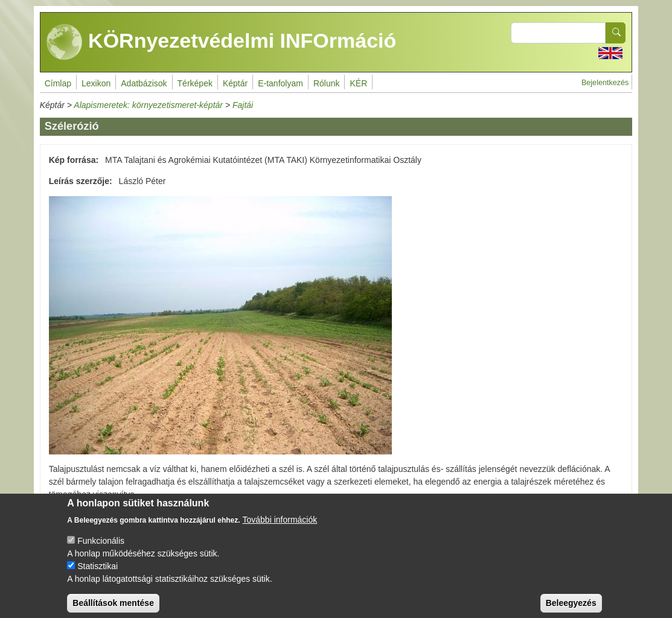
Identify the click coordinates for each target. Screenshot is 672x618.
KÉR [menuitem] (358, 83)
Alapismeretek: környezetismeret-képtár (148, 105)
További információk (280, 527)
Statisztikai (98, 574)
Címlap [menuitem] (58, 83)
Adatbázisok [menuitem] (144, 83)
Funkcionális (101, 549)
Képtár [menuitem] (235, 83)
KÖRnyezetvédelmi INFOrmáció (222, 42)
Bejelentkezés (605, 83)
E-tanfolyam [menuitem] (280, 83)
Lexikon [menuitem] (96, 83)
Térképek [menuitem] (195, 83)
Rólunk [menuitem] (327, 83)
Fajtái (243, 105)
